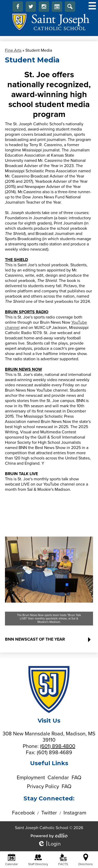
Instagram (44, 8)
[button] (49, 641)
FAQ (76, 778)
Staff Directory (38, 860)
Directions (86, 860)
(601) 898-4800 (58, 746)
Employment (31, 778)
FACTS (63, 860)
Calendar (57, 8)
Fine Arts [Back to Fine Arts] (13, 50)
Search (70, 8)
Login (49, 844)
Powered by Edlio (49, 836)
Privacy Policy (43, 787)
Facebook (18, 8)
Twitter (31, 8)
